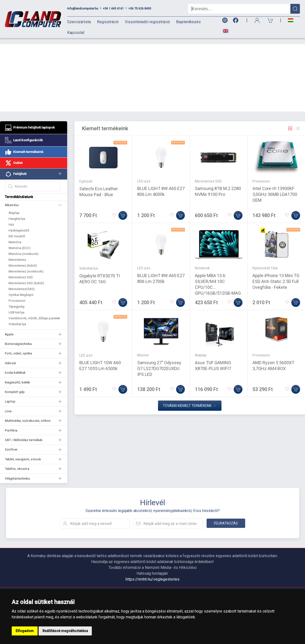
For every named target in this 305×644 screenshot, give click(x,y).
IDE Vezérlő (17, 230)
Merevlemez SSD (21, 271)
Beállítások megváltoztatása (65, 631)
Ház (11, 218)
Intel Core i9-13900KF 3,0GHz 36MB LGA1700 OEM (275, 188)
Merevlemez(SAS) (22, 283)
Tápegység (16, 300)
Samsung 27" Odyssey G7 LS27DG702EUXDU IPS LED (159, 362)
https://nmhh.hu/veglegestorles (152, 573)
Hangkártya (17, 212)
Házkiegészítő (19, 224)
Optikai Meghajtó (21, 289)
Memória (15, 236)
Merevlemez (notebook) (26, 265)
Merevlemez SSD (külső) (26, 277)
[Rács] (290, 122)
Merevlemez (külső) (23, 259)
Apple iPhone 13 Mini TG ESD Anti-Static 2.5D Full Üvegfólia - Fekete (276, 275)
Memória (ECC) (20, 242)
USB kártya (16, 306)
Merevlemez (17, 253)
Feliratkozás (226, 517)
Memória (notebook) (24, 248)
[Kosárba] (123, 209)
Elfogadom (25, 631)
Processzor (17, 294)
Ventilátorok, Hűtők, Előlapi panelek (34, 312)
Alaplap (14, 207)
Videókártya (17, 318)
